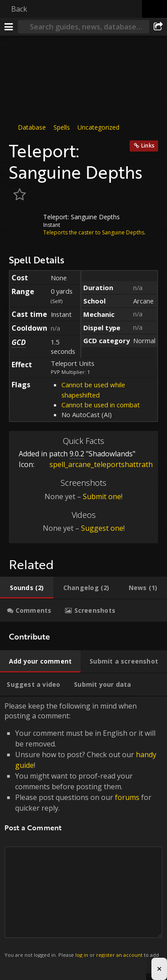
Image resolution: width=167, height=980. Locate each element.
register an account (119, 955)
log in (82, 955)
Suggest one (102, 528)
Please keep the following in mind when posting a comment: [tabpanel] (83, 835)
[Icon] (24, 223)
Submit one (102, 496)
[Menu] (9, 27)
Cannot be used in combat (101, 405)
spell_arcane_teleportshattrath (94, 464)
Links (148, 146)
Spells (62, 127)
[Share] (158, 27)
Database (32, 127)
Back (19, 9)
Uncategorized (98, 127)
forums (127, 797)
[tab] (27, 588)
